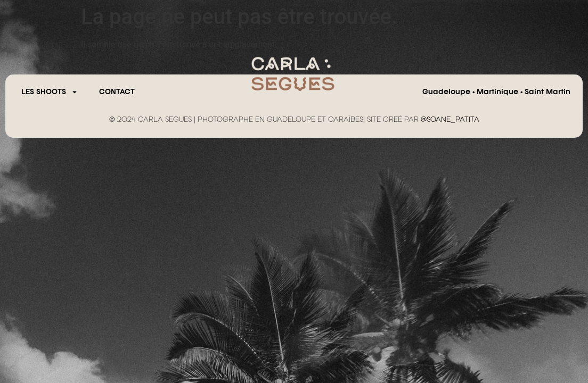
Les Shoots (50, 92)
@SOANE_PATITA (450, 120)
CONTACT (117, 92)
